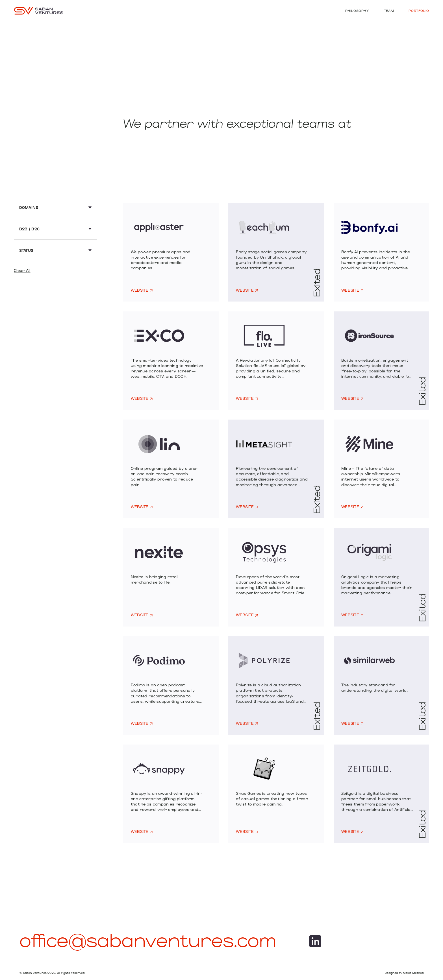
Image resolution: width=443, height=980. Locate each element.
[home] (39, 11)
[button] (56, 210)
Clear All (22, 270)
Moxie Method (413, 973)
